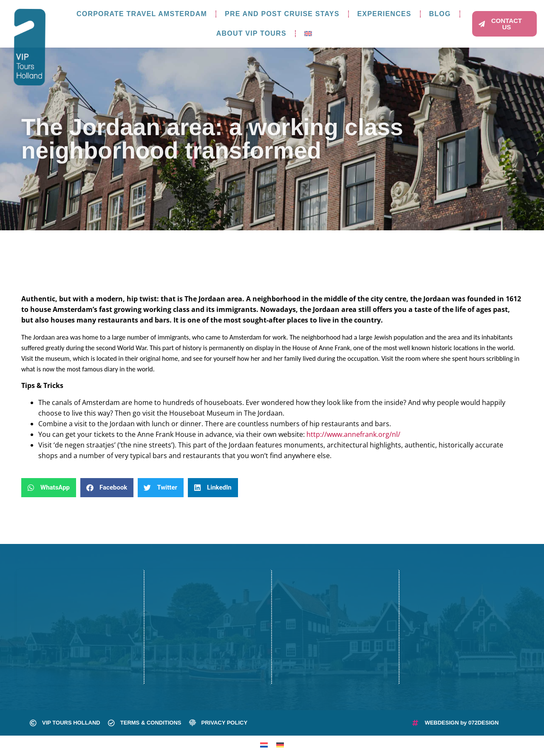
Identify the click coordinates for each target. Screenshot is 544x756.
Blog (440, 14)
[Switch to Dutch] (264, 745)
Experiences (384, 14)
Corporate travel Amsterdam (142, 14)
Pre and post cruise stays (282, 14)
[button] (49, 488)
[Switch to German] (280, 745)
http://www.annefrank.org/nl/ (353, 434)
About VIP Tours (251, 33)
